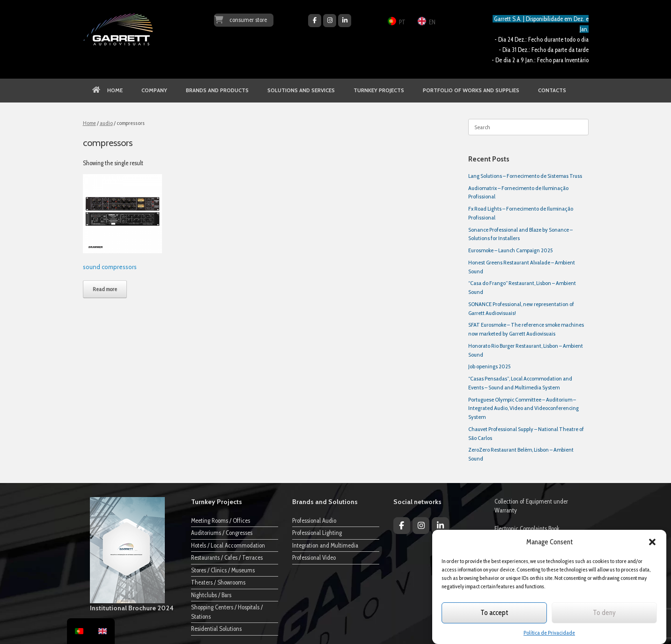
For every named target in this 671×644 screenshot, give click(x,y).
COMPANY (154, 90)
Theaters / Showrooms (218, 582)
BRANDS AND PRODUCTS (217, 90)
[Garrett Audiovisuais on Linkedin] (345, 21)
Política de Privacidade (549, 633)
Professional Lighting (317, 533)
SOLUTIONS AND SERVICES (301, 90)
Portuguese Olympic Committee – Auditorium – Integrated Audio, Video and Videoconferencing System (524, 408)
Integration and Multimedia (325, 545)
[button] (652, 542)
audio (106, 123)
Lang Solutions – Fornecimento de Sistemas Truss (525, 176)
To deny (604, 613)
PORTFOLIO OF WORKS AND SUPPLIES (471, 90)
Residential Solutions (216, 629)
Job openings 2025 (489, 366)
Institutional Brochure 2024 (132, 608)
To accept (494, 613)
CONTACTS (552, 90)
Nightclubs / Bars (211, 595)
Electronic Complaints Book (527, 528)
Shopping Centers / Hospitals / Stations (227, 612)
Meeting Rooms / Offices (221, 520)
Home (89, 123)
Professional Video (314, 557)
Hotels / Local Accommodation (228, 545)
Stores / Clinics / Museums (223, 570)
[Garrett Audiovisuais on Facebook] (315, 21)
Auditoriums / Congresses (222, 533)
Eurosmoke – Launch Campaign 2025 (510, 250)
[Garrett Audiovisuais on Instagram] (330, 21)
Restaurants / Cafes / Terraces (227, 557)
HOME (107, 90)
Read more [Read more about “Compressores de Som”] (105, 289)
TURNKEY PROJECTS (379, 90)
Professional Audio (314, 520)
